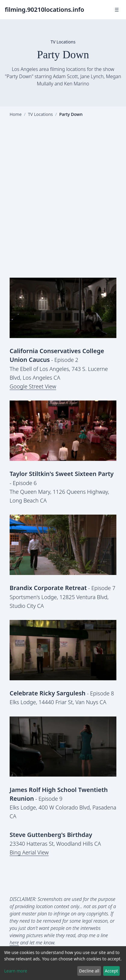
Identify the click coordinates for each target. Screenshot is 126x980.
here (14, 943)
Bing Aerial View (29, 852)
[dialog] (63, 963)
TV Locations (40, 114)
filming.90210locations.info (45, 10)
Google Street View (33, 386)
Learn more (16, 971)
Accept (111, 971)
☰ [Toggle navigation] (117, 10)
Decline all (89, 971)
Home (16, 114)
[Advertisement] (63, 202)
